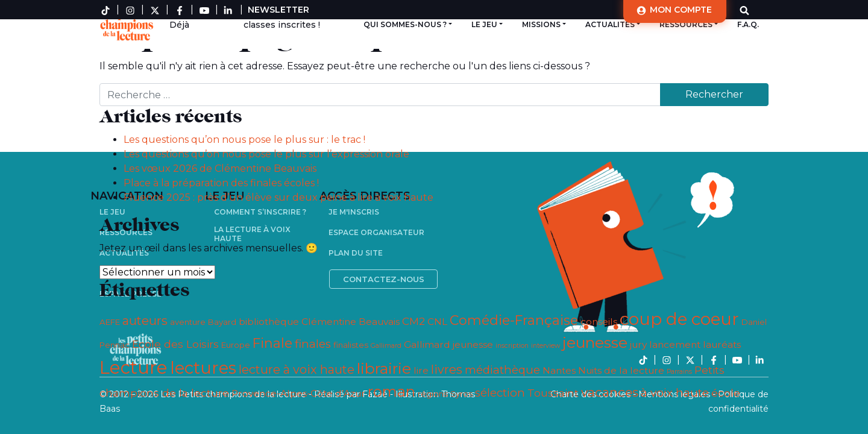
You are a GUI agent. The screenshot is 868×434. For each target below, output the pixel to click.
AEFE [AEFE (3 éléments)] (110, 322)
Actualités (610, 24)
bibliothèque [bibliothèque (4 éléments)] (269, 322)
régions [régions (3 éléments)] (433, 394)
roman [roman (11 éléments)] (392, 392)
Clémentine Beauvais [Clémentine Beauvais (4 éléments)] (351, 322)
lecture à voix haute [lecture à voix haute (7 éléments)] (297, 370)
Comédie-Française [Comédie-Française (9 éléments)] (514, 320)
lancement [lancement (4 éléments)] (675, 344)
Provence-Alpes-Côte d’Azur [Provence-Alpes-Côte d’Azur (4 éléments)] (298, 393)
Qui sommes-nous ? (405, 24)
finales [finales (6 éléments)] (313, 344)
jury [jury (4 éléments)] (638, 344)
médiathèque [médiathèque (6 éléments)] (502, 370)
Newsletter (278, 10)
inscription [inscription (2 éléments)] (512, 346)
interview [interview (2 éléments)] (546, 346)
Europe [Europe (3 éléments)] (236, 345)
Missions (541, 24)
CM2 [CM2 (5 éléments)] (414, 321)
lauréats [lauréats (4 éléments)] (722, 344)
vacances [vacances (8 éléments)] (610, 392)
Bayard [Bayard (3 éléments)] (222, 322)
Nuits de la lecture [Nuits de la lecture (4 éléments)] (621, 370)
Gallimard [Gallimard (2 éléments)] (386, 346)
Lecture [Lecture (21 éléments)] (134, 367)
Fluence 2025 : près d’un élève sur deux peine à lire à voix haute (278, 197)
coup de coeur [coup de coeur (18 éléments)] (679, 319)
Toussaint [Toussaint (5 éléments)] (553, 393)
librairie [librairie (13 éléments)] (384, 368)
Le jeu (484, 24)
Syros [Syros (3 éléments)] (461, 394)
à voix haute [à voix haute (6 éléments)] (675, 393)
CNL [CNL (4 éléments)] (437, 322)
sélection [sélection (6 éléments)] (500, 393)
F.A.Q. (748, 24)
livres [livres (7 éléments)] (447, 370)
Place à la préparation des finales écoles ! (221, 183)
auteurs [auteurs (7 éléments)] (145, 321)
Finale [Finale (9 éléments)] (272, 343)
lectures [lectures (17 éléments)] (203, 368)
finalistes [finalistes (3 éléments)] (351, 345)
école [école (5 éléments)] (726, 393)
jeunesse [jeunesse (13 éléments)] (595, 342)
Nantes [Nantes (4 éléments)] (559, 370)
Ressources (686, 24)
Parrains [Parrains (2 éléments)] (679, 372)
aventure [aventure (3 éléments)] (188, 322)
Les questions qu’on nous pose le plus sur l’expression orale (266, 154)
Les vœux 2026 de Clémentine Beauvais (220, 168)
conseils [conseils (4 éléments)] (599, 322)
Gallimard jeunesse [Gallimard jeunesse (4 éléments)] (448, 344)
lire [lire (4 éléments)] (421, 370)
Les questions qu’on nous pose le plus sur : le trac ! (244, 140)
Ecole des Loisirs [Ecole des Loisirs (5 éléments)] (175, 344)
